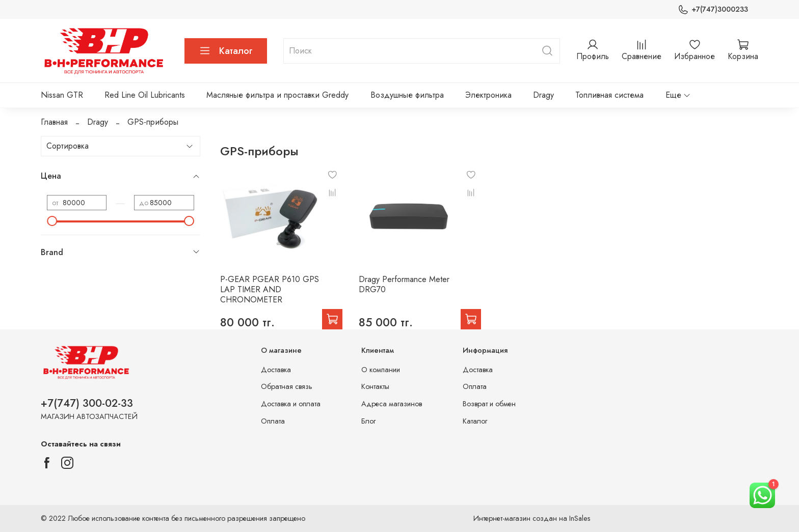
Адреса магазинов (392, 404)
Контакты (375, 386)
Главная (54, 122)
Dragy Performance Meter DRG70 (404, 284)
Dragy (543, 95)
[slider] (52, 221)
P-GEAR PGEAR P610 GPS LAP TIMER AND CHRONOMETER (270, 289)
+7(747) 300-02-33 (87, 403)
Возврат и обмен (489, 404)
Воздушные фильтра (407, 95)
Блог (368, 421)
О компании (381, 370)
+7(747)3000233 (713, 9)
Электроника (488, 95)
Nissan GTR (62, 95)
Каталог (226, 51)
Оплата (273, 421)
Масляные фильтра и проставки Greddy (277, 95)
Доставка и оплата (291, 404)
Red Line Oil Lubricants (145, 95)
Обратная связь (287, 386)
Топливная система (609, 95)
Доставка (276, 370)
